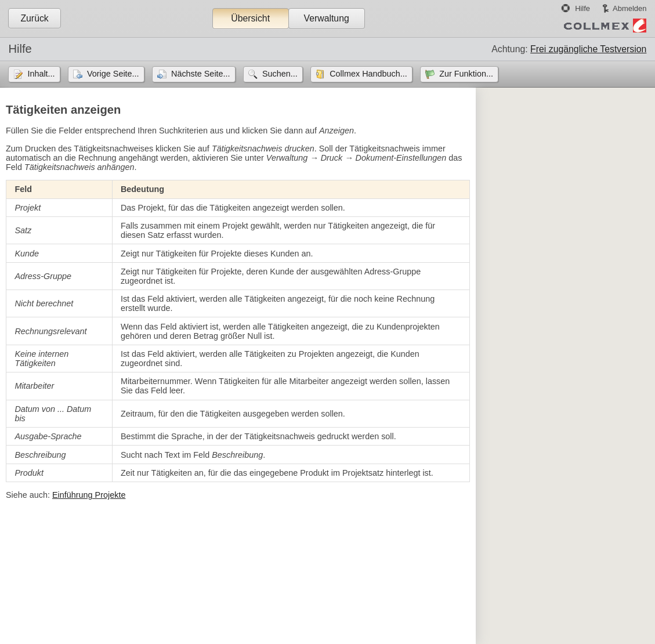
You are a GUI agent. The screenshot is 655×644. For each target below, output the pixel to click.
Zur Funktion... (466, 74)
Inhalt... (41, 74)
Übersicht (250, 18)
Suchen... (280, 74)
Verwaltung (326, 18)
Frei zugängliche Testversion (588, 49)
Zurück (34, 18)
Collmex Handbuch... (368, 74)
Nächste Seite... (201, 74)
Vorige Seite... (113, 74)
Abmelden (629, 8)
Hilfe (582, 8)
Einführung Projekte (89, 495)
